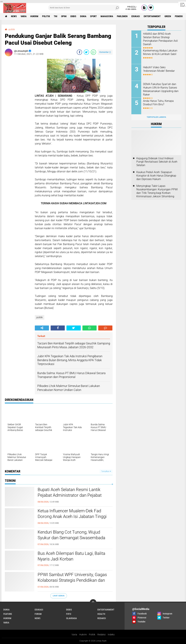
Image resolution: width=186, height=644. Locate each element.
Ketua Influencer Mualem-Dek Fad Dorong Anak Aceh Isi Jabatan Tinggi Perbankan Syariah (72, 516)
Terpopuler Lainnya (156, 117)
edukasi (136, 16)
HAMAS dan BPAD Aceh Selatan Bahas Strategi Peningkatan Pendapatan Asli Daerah (160, 39)
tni (56, 16)
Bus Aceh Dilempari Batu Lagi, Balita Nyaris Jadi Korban (71, 556)
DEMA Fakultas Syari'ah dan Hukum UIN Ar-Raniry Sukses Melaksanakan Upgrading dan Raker (161, 89)
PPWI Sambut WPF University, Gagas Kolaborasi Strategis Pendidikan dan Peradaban (72, 580)
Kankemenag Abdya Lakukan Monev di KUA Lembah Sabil (160, 52)
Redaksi (101, 635)
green (168, 16)
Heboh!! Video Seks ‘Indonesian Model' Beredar (159, 69)
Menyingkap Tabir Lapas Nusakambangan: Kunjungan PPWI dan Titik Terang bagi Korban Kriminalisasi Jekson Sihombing (157, 191)
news (14, 16)
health (101, 614)
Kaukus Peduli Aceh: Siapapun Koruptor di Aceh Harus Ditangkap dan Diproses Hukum (156, 176)
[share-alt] (42, 328)
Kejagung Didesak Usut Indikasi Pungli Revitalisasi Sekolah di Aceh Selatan (157, 162)
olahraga (71, 618)
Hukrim (83, 635)
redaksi (102, 618)
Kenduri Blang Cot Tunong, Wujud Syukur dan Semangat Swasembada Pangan (71, 538)
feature (8, 614)
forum (38, 614)
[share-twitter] (86, 52)
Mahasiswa (107, 16)
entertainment (152, 16)
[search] (84, 8)
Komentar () (105, 52)
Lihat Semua (59, 596)
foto (69, 614)
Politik (92, 635)
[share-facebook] (79, 52)
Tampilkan (106, 471)
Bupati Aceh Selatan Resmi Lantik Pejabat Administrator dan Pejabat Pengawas (70, 495)
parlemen (122, 16)
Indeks (111, 635)
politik (46, 16)
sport (93, 16)
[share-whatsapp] (93, 52)
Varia (74, 635)
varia (24, 16)
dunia (83, 16)
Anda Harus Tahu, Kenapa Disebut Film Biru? (158, 103)
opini (64, 16)
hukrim (34, 16)
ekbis (73, 16)
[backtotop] (93, 602)
